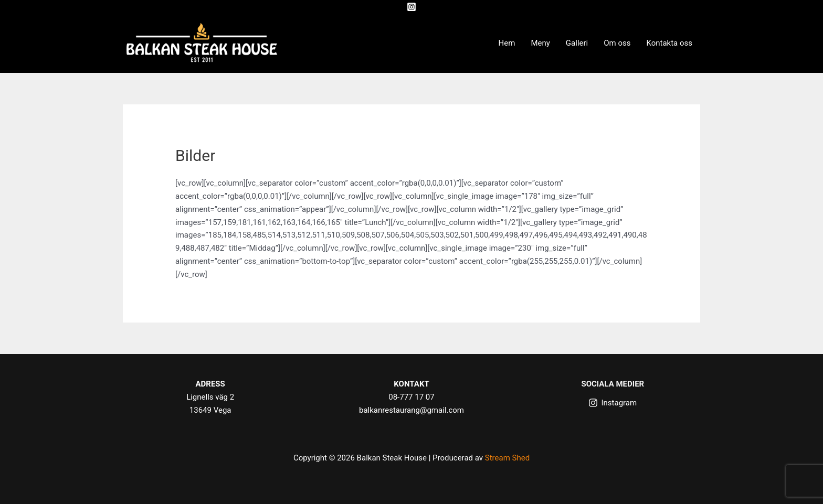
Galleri (577, 43)
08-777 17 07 (411, 397)
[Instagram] (411, 7)
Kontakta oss (669, 43)
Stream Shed (507, 458)
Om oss (617, 43)
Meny (540, 43)
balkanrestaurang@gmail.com (411, 410)
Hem (507, 43)
